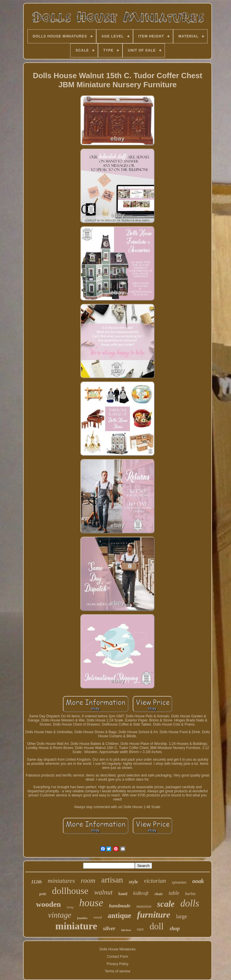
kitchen (126, 930)
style (133, 882)
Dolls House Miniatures (117, 949)
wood (98, 917)
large (182, 916)
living (70, 907)
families (82, 918)
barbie (191, 894)
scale (166, 904)
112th (36, 882)
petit (43, 894)
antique (119, 915)
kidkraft (141, 893)
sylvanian (179, 882)
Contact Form (118, 957)
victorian (155, 881)
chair (159, 894)
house (91, 903)
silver (109, 928)
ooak (198, 881)
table (174, 893)
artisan (112, 880)
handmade (120, 906)
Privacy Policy (118, 964)
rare (140, 929)
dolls (190, 903)
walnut (103, 892)
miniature (76, 926)
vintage (60, 915)
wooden (48, 904)
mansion (144, 906)
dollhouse (70, 891)
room (88, 880)
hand (123, 894)
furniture (154, 915)
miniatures (61, 881)
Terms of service (117, 971)
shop (175, 928)
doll (156, 926)
